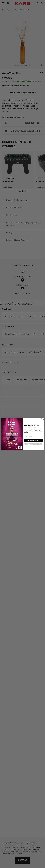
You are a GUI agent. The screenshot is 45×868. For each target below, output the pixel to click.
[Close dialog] (42, 420)
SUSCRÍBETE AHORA (33, 440)
